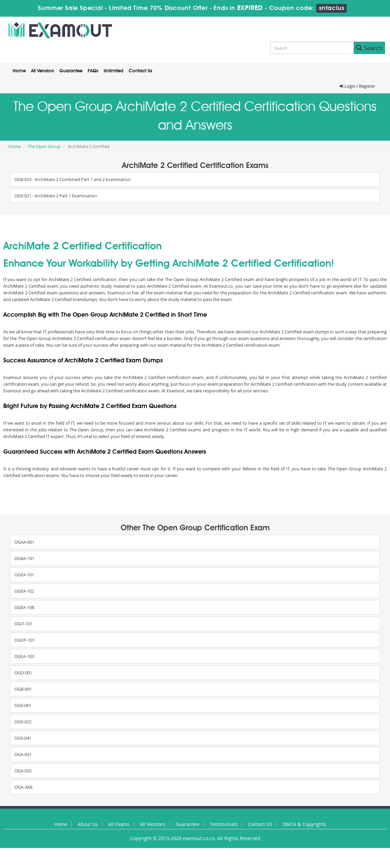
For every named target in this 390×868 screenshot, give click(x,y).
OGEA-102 (24, 591)
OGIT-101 (23, 624)
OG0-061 (23, 705)
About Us (88, 824)
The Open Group (44, 146)
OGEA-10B (24, 607)
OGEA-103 (24, 656)
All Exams (119, 824)
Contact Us (140, 71)
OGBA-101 (24, 558)
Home (19, 71)
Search (369, 48)
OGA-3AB (23, 787)
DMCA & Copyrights (304, 824)
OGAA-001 (24, 542)
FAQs (93, 71)
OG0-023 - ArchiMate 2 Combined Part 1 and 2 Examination (72, 179)
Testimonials (224, 824)
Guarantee (71, 71)
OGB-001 (23, 689)
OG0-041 (23, 738)
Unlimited (113, 71)
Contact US (260, 824)
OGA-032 (23, 771)
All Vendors (42, 71)
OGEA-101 (24, 575)
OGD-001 (23, 673)
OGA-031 (23, 754)
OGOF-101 (24, 640)
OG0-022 (23, 722)
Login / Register (357, 86)
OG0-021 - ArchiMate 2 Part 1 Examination (56, 196)
